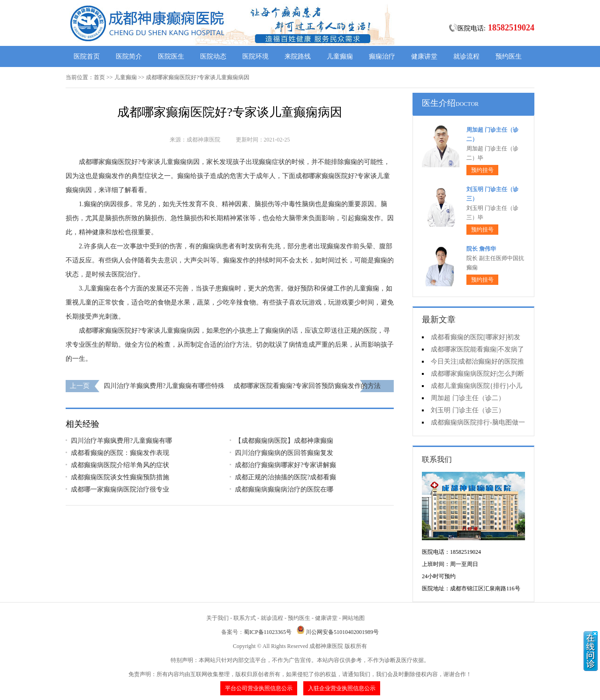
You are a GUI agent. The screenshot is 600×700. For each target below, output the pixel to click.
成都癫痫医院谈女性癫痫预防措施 (120, 477)
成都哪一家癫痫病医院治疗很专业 (120, 489)
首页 (99, 77)
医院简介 (129, 56)
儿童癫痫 (340, 56)
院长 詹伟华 (481, 249)
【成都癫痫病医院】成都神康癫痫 (284, 441)
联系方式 (245, 618)
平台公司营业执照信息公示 (259, 688)
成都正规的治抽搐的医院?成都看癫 (285, 477)
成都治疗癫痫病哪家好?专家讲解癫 (285, 465)
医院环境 (255, 56)
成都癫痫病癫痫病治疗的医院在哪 (284, 489)
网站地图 (353, 618)
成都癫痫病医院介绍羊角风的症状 (120, 465)
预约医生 (509, 56)
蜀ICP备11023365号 (268, 632)
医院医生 (171, 56)
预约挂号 (482, 170)
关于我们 (217, 618)
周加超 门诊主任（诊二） (468, 398)
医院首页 (87, 56)
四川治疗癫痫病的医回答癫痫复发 (284, 453)
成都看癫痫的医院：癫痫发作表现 (120, 453)
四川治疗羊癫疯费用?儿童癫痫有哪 (121, 441)
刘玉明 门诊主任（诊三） (468, 410)
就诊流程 (466, 56)
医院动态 (213, 56)
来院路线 (298, 56)
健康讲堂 (424, 56)
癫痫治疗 (382, 56)
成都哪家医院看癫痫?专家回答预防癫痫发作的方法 (307, 386)
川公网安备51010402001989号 (342, 632)
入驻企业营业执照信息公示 (342, 688)
